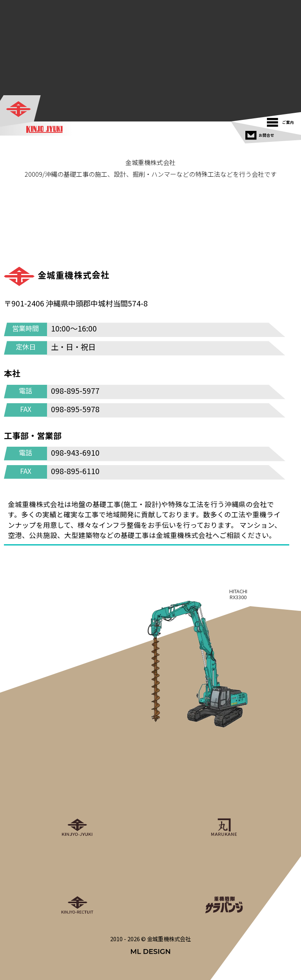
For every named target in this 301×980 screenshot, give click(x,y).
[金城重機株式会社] (21, 110)
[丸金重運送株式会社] (224, 803)
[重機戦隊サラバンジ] (224, 880)
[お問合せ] (261, 133)
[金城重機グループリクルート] (77, 880)
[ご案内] (282, 120)
